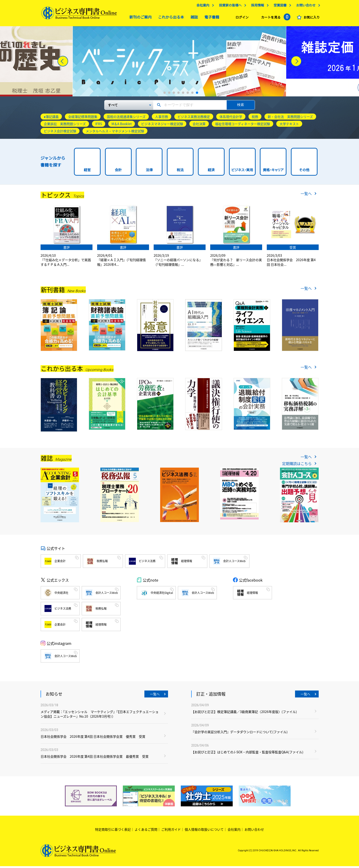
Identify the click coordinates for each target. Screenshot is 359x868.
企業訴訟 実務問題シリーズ (65, 126)
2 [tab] (169, 95)
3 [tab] (174, 95)
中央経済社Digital (162, 595)
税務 (255, 118)
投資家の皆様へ (229, 6)
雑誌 (193, 18)
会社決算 (199, 126)
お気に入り (311, 19)
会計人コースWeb (234, 563)
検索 (241, 106)
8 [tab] (197, 95)
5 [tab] (183, 95)
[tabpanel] (179, 63)
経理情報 (187, 563)
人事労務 (162, 118)
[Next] (296, 63)
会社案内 (202, 6)
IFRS (99, 126)
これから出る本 (170, 18)
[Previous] (63, 63)
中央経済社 (61, 595)
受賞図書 (279, 6)
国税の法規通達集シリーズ (126, 118)
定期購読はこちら (297, 465)
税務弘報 (102, 563)
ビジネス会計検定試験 (60, 133)
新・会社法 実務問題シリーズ (290, 118)
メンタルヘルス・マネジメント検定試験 (115, 133)
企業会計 (60, 563)
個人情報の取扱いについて (204, 831)
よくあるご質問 (146, 831)
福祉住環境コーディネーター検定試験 (243, 126)
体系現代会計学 (231, 118)
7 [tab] (192, 95)
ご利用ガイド (171, 831)
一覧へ (306, 195)
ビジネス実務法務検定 (194, 118)
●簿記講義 (51, 118)
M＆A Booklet (122, 126)
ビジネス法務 (147, 563)
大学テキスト (289, 126)
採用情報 (257, 6)
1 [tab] (165, 95)
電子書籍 (211, 18)
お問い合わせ (305, 6)
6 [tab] (188, 95)
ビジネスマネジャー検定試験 (162, 126)
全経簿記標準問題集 (83, 118)
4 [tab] (178, 95)
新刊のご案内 (139, 18)
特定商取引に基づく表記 (113, 831)
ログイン (241, 19)
